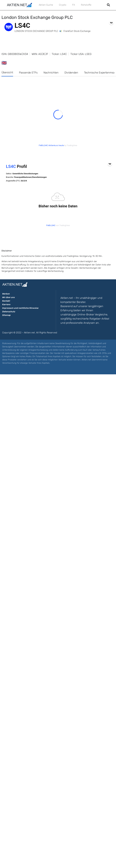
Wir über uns (8, 297)
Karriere (6, 304)
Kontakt (6, 301)
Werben (6, 294)
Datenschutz (9, 312)
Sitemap (6, 315)
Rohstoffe (86, 5)
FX (74, 5)
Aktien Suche (46, 5)
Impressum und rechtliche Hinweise (20, 308)
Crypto (63, 5)
